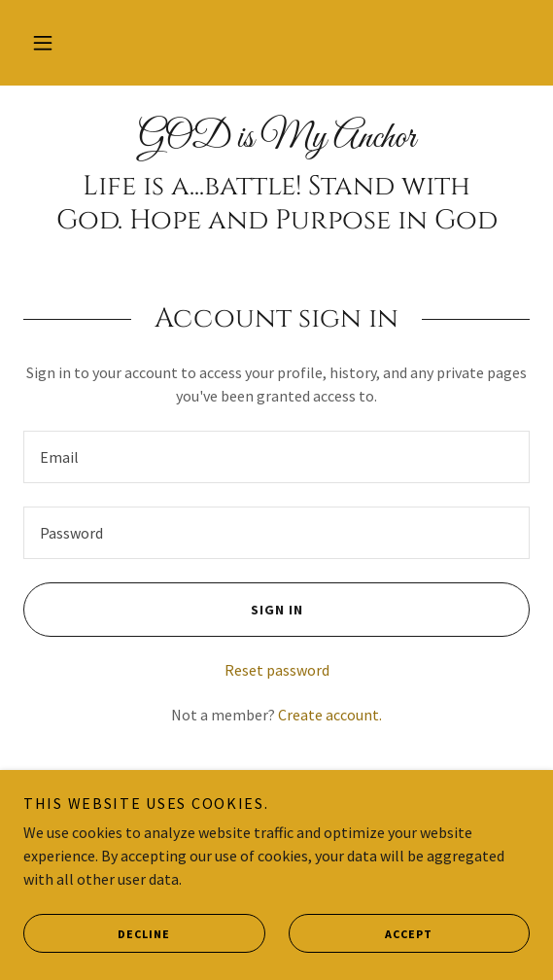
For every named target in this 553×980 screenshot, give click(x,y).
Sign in (163, 610)
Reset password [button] (277, 670)
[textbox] (276, 457)
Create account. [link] (330, 715)
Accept (361, 933)
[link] (276, 139)
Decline (97, 933)
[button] (43, 43)
